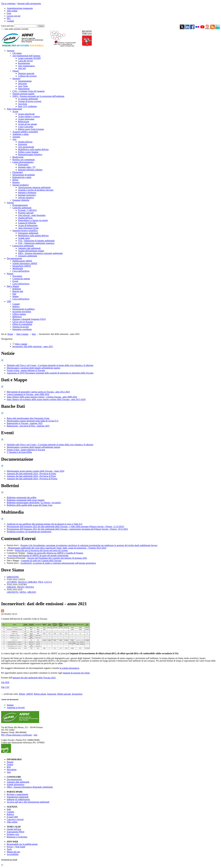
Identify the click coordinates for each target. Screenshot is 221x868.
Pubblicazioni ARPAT (22, 261)
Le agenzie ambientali (28, 99)
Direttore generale (26, 73)
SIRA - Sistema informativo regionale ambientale (40, 253)
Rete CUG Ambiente (27, 106)
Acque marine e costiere (29, 116)
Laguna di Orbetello (27, 223)
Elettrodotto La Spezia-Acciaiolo (33, 220)
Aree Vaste (23, 86)
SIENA (23, 592)
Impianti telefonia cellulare (30, 170)
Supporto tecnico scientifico (25, 230)
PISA (41, 582)
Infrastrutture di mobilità (24, 175)
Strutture (16, 78)
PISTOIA (30, 587)
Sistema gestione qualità (23, 94)
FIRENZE (11, 587)
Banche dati (18, 291)
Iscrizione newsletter (22, 312)
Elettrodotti (23, 165)
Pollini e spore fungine (28, 152)
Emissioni (23, 144)
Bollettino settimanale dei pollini (22, 497)
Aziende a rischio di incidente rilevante (36, 190)
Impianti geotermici (27, 195)
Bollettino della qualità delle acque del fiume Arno (30, 505)
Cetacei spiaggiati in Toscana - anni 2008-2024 (28, 394)
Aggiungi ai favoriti (16, 707)
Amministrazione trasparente (20, 8)
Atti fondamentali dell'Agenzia (26, 56)
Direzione (22, 84)
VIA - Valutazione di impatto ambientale (36, 241)
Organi (16, 71)
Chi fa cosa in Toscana (23, 322)
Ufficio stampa (19, 314)
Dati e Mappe (13, 286)
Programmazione (20, 205)
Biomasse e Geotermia (17, 837)
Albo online (12, 11)
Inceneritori (77, 694)
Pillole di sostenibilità (22, 324)
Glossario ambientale (28, 256)
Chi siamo (17, 53)
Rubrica (16, 306)
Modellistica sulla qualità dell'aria (33, 149)
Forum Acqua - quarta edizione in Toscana (26, 370)
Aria (14, 139)
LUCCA (48, 582)
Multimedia (18, 268)
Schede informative (16, 784)
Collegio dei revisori (27, 76)
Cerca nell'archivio (21, 271)
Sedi (9, 809)
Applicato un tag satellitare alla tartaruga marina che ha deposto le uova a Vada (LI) (44, 524)
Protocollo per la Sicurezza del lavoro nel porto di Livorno (42, 550)
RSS (9, 767)
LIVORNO (12, 582)
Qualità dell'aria (25, 142)
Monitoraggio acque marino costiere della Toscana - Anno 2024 (35, 471)
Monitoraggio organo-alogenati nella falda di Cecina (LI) (33, 421)
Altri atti (22, 68)
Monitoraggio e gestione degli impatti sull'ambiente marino (34, 368)
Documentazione (14, 258)
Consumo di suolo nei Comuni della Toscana (41, 561)
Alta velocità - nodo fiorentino (32, 215)
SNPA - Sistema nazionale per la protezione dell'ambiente (38, 96)
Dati (14, 294)
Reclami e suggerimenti (17, 794)
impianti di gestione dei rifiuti (76, 673)
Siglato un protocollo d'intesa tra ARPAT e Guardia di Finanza (55, 553)
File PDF (5, 682)
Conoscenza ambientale (23, 246)
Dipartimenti (24, 89)
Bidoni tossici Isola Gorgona (31, 129)
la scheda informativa (69, 668)
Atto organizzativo (26, 66)
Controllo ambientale (22, 208)
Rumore (16, 182)
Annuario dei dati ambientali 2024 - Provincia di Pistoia (32, 479)
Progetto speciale (26, 213)
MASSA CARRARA (28, 582)
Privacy (10, 847)
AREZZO (32, 592)
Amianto (16, 137)
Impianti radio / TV (27, 167)
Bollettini (17, 289)
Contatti (10, 21)
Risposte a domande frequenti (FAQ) (29, 319)
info (36, 735)
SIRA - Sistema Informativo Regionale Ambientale (30, 787)
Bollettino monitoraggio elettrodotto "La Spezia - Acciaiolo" (34, 503)
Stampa (10, 705)
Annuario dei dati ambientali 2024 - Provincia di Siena (31, 474)
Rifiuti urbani (40, 694)
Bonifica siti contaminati (24, 160)
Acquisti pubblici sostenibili (25, 132)
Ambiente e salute (21, 134)
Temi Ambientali (14, 109)
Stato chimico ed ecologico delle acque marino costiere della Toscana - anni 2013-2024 (46, 399)
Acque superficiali (26, 114)
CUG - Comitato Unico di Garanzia (28, 91)
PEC (9, 18)
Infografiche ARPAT (22, 266)
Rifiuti (15, 180)
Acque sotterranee (26, 119)
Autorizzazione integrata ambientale (34, 187)
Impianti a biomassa (27, 192)
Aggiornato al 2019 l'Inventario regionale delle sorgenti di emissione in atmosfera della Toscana (50, 373)
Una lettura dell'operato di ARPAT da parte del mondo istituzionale (38, 555)
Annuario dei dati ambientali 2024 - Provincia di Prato (31, 476)
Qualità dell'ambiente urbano (31, 251)
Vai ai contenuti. (8, 3)
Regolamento (24, 63)
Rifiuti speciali (64, 694)
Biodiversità (18, 157)
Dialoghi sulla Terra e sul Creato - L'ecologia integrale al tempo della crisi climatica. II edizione (50, 365)
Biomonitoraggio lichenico (30, 154)
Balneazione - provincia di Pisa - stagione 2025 (28, 426)
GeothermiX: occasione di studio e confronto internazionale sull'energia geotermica (58, 563)
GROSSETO (13, 592)
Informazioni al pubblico (24, 309)
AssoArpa (23, 104)
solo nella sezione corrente (16, 29)
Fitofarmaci (18, 172)
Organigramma (25, 81)
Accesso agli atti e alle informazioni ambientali (28, 802)
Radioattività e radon (22, 177)
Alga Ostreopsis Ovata (28, 228)
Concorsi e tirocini (15, 819)
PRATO (21, 587)
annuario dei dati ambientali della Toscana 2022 (34, 678)
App (9, 772)
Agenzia (11, 51)
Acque (15, 111)
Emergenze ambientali (28, 233)
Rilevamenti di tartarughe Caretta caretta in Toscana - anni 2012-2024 (38, 392)
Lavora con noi (14, 16)
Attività (10, 203)
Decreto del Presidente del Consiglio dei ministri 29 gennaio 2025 (57, 558)
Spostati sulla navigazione (29, 3)
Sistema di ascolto (21, 327)
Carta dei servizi (25, 61)
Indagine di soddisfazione (18, 799)
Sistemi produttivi (21, 185)
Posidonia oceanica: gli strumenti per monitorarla (29, 532)
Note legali (20, 847)
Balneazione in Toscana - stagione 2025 (25, 423)
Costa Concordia (26, 127)
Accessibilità (13, 854)
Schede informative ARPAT (25, 263)
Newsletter (17, 276)
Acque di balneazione (28, 225)
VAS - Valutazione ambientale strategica (36, 243)
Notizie (10, 274)
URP (9, 301)
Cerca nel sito (7, 26)
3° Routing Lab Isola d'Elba (19, 452)
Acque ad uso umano (28, 124)
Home (10, 334)
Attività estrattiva (26, 198)
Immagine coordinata (22, 329)
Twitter (10, 764)
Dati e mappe (22, 334)
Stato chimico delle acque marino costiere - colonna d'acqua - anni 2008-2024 (42, 397)
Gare (9, 13)
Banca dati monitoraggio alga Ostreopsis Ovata (28, 418)
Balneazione (24, 122)
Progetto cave (13, 834)
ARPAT (29, 694)
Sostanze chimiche (21, 200)
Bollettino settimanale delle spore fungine (26, 500)
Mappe (16, 296)
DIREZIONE (13, 577)
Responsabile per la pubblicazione (22, 844)
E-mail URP (12, 817)
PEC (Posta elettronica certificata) (16, 735)
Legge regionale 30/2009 (29, 58)
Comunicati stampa (21, 279)
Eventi (15, 281)
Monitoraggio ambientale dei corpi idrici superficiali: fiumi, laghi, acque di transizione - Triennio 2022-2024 (57, 548)
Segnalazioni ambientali (18, 797)
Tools (9, 849)
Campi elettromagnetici (23, 162)
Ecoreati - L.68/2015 (27, 210)
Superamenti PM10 (16, 832)
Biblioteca (17, 317)
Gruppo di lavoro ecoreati (30, 101)
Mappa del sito (13, 852)
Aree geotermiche (26, 147)
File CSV (5, 687)
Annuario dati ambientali (29, 248)
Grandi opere (24, 238)
